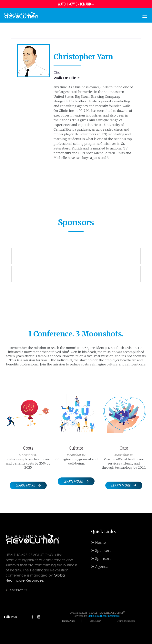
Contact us (19, 590)
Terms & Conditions (126, 621)
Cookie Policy (96, 621)
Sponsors (101, 559)
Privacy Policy (69, 621)
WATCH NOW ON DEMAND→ (76, 4)
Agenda (100, 567)
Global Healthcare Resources (103, 616)
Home (98, 542)
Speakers (101, 551)
